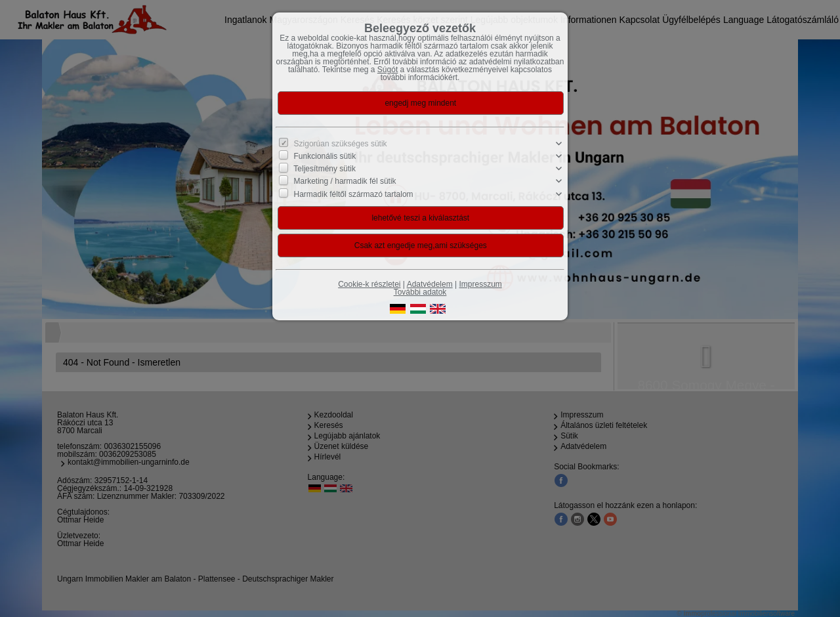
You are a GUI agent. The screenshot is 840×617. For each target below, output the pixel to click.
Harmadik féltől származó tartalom (354, 194)
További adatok (420, 292)
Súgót (388, 70)
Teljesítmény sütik (325, 169)
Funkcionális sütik (325, 156)
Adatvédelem (430, 284)
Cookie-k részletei (369, 284)
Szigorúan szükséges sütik (341, 144)
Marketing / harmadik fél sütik (345, 181)
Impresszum (481, 284)
